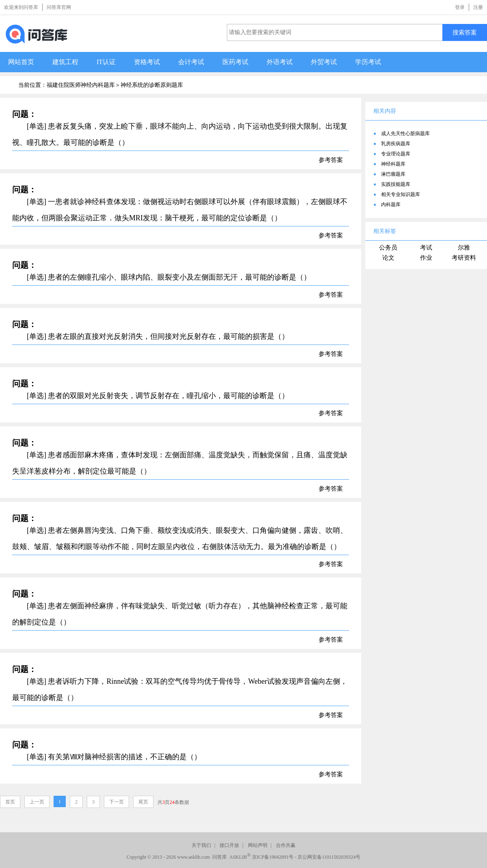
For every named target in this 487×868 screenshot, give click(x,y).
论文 (388, 258)
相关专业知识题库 (401, 194)
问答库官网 (59, 7)
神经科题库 (393, 164)
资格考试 (147, 62)
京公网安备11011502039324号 (329, 857)
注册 (478, 7)
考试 (426, 248)
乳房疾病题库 (396, 144)
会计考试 (191, 62)
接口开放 (229, 845)
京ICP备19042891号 (273, 857)
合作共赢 (286, 845)
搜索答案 (465, 32)
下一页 (116, 802)
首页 (10, 802)
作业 (426, 258)
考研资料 (464, 258)
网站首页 (21, 62)
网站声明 (258, 845)
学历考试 (368, 62)
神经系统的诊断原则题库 (152, 85)
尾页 (143, 802)
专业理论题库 (396, 154)
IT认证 (106, 62)
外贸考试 (324, 62)
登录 (460, 7)
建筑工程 (65, 62)
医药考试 (235, 62)
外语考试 (280, 62)
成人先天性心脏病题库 (405, 134)
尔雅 (464, 248)
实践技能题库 (396, 184)
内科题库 (391, 205)
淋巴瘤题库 (393, 174)
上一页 (37, 802)
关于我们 (201, 845)
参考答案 (331, 160)
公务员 (388, 248)
